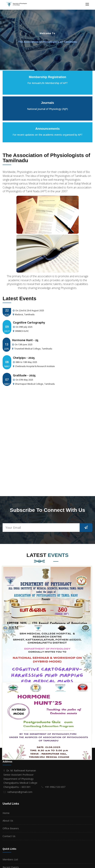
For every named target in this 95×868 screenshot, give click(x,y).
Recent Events (11, 777)
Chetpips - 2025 (24, 362)
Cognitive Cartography (29, 327)
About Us (8, 730)
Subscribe (85, 816)
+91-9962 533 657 (55, 697)
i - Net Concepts (83, 864)
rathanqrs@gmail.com (20, 702)
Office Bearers (11, 738)
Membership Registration (17, 792)
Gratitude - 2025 (24, 380)
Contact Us (9, 746)
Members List (10, 769)
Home (6, 723)
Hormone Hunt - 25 (25, 345)
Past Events (9, 784)
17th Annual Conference (30, 311)
